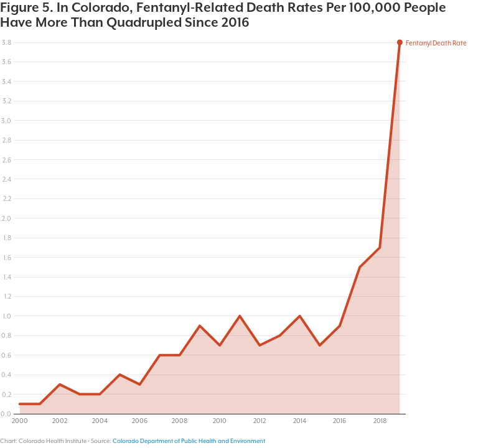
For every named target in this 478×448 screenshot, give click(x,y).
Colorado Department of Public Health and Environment (189, 441)
